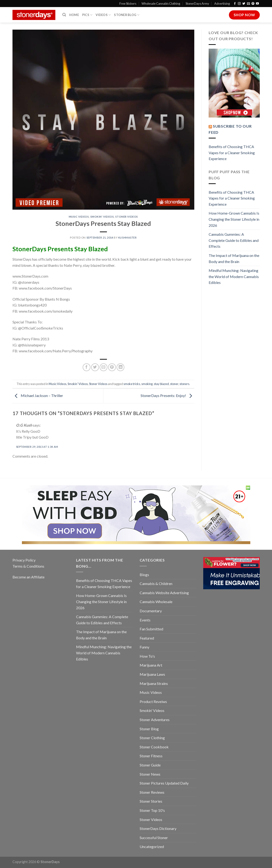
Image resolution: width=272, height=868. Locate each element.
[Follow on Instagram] (239, 4)
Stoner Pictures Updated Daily (164, 783)
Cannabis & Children (156, 583)
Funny (144, 647)
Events (145, 620)
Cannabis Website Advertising (164, 593)
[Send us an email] (248, 4)
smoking (147, 384)
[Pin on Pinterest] (112, 367)
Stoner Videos (127, 217)
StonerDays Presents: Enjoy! (167, 395)
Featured (147, 638)
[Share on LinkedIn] (120, 367)
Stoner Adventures (155, 720)
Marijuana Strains (154, 683)
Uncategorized (152, 846)
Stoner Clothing (152, 738)
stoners (184, 384)
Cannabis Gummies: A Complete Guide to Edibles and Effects (234, 240)
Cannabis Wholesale (156, 602)
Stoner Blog (127, 15)
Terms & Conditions (28, 566)
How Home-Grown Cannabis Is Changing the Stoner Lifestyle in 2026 (234, 219)
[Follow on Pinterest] (253, 4)
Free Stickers (128, 4)
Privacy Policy (24, 560)
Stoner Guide (150, 765)
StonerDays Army (197, 4)
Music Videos (79, 217)
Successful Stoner (154, 838)
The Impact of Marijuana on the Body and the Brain (234, 258)
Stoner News (150, 774)
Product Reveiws (153, 701)
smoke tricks (132, 384)
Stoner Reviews (152, 792)
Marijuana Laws (152, 674)
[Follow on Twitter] (244, 4)
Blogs (144, 575)
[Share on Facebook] (87, 367)
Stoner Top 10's (152, 810)
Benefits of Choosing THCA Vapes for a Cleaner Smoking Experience (232, 153)
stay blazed (161, 384)
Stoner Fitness (151, 756)
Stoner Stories (151, 801)
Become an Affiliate (28, 577)
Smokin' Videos (102, 217)
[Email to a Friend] (104, 367)
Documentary (151, 611)
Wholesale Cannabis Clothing (161, 4)
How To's (147, 656)
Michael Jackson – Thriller (38, 395)
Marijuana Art (151, 665)
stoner (174, 384)
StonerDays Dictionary (158, 828)
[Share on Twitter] (95, 367)
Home (74, 15)
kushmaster (128, 238)
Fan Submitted (151, 629)
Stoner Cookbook (154, 747)
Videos (103, 15)
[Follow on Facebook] (235, 4)
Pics (87, 15)
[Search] (64, 15)
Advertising (222, 4)
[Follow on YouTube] (257, 4)
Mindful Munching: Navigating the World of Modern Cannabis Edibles (234, 276)
